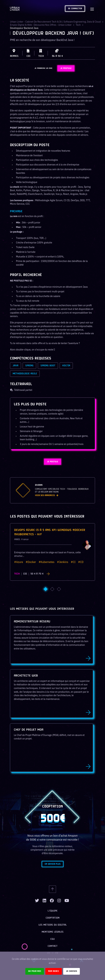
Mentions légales (53, 932)
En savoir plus (53, 864)
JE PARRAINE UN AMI (43, 68)
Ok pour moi (35, 971)
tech (78, 25)
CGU (52, 939)
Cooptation (53, 918)
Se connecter (75, 9)
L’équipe (53, 911)
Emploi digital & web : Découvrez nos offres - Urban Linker (41, 25)
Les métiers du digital (53, 925)
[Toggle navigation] (92, 9)
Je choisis (71, 971)
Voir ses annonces (47, 495)
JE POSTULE (66, 68)
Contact (53, 946)
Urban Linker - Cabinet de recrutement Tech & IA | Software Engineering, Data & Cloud (55, 22)
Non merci (54, 971)
